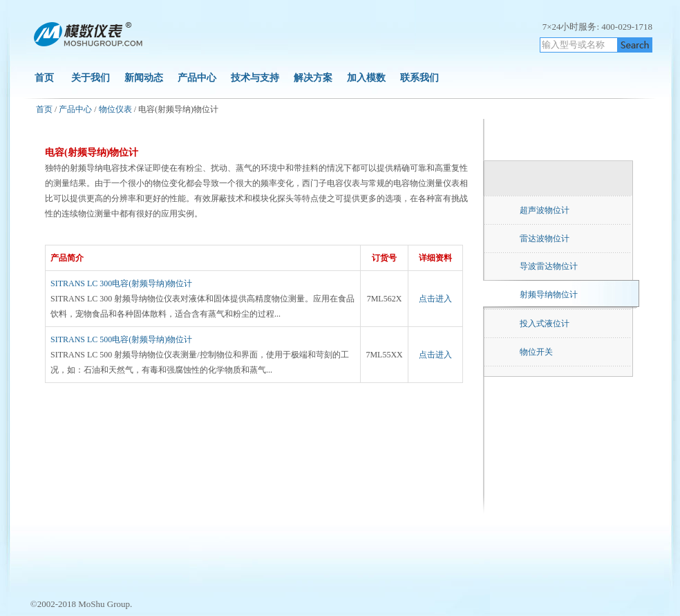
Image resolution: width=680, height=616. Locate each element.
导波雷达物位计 (549, 266)
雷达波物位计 (545, 239)
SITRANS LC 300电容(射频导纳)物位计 (121, 283)
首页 (44, 78)
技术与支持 (255, 78)
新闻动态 (144, 78)
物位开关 (536, 352)
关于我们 (91, 78)
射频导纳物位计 (549, 295)
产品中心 (197, 78)
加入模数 (368, 78)
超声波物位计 (545, 210)
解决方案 (313, 78)
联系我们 (419, 78)
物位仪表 (115, 109)
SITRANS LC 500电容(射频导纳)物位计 (121, 339)
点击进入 (435, 299)
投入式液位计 (545, 324)
